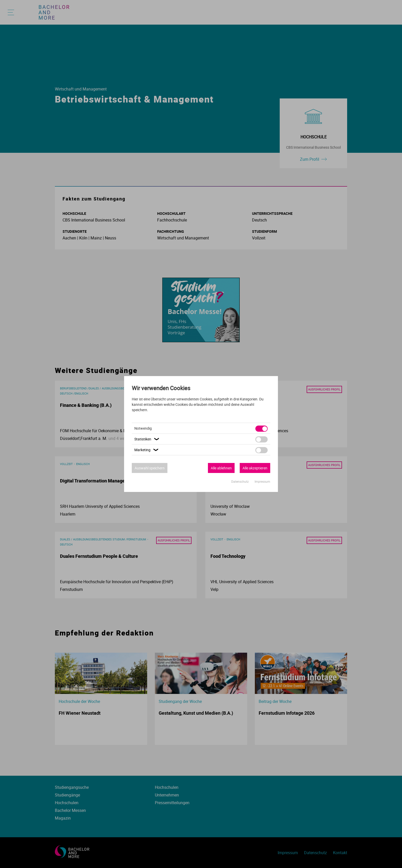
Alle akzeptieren (255, 468)
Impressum (262, 481)
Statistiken (147, 439)
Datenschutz (240, 481)
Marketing (147, 450)
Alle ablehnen (221, 468)
